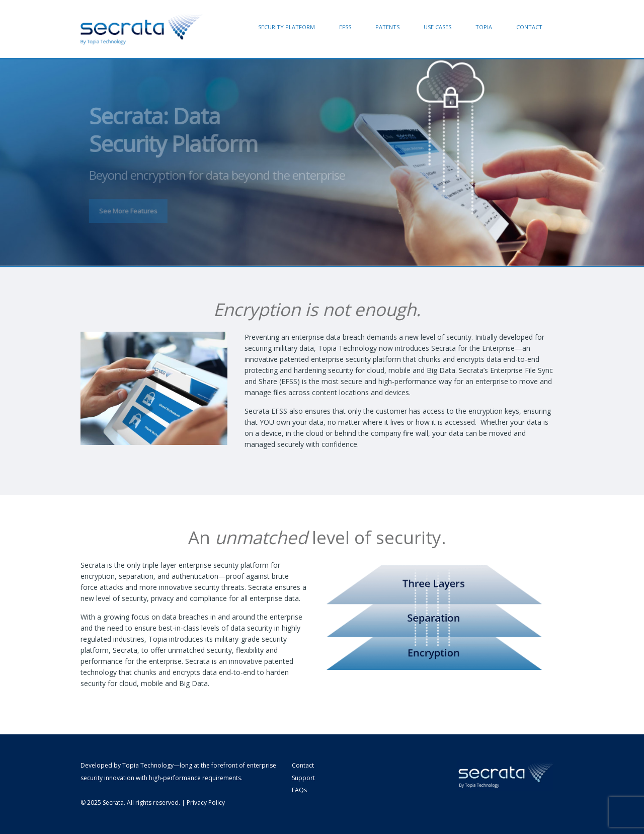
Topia (484, 27)
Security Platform (287, 27)
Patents (387, 27)
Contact (529, 27)
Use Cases (437, 27)
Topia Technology (148, 765)
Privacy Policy (206, 803)
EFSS (345, 27)
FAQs (299, 790)
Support (303, 778)
